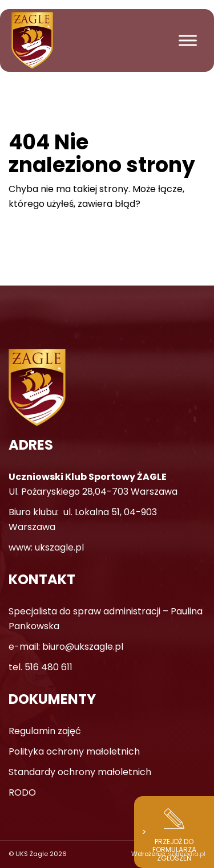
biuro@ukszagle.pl (83, 647)
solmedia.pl (187, 854)
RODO (22, 792)
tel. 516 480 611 (41, 667)
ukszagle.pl (59, 547)
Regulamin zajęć (45, 731)
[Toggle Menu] (188, 40)
